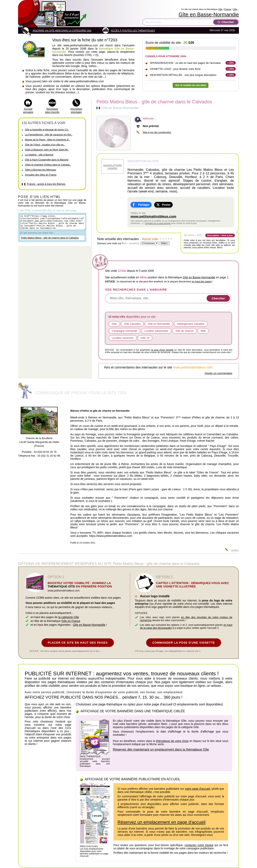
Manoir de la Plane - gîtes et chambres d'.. (47, 140)
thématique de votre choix (172, 741)
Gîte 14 (145, 338)
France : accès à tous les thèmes (46, 184)
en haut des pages (202, 282)
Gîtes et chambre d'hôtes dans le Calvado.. (48, 165)
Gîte (220, 9)
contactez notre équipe (199, 845)
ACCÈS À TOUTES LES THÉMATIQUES (133, 31)
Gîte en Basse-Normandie (209, 14)
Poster (166, 205)
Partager (144, 205)
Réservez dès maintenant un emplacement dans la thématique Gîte (161, 749)
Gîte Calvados (132, 324)
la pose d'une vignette (162, 350)
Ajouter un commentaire (218, 373)
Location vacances (123, 338)
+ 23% (231, 69)
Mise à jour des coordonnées (157, 132)
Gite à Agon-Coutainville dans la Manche (47, 160)
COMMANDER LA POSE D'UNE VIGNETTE (184, 643)
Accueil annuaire (28, 110)
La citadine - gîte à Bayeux (39, 155)
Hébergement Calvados (191, 324)
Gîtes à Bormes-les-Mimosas (40, 170)
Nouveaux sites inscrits (52, 110)
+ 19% (231, 75)
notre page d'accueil (197, 789)
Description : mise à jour (220, 235)
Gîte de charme (185, 331)
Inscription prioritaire (76, 110)
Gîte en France (71, 621)
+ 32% (231, 63)
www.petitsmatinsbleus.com (153, 216)
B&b (203, 331)
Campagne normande (124, 331)
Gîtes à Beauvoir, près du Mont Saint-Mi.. (47, 150)
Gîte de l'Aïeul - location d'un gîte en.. (45, 145)
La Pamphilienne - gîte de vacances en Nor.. (49, 135)
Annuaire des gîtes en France (41, 175)
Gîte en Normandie (159, 324)
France (228, 9)
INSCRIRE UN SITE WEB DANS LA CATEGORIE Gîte (62, 31)
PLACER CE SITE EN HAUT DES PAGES (78, 643)
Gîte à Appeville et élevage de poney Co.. (47, 130)
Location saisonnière (156, 331)
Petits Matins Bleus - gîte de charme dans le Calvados (50, 241)
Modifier (235, 550)
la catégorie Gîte (69, 617)
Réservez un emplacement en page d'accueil (161, 822)
